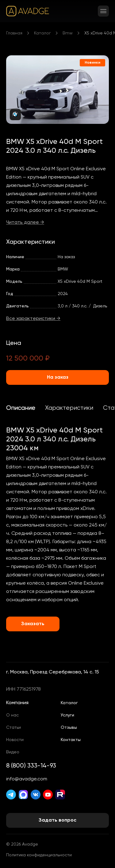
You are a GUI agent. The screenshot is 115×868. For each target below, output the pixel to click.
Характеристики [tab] (69, 408)
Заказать (33, 624)
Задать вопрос (57, 820)
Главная (14, 33)
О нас (12, 715)
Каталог (42, 33)
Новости (15, 740)
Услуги (67, 715)
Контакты (71, 740)
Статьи (13, 728)
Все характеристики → (33, 319)
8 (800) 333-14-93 (31, 766)
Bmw (68, 33)
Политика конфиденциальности (39, 855)
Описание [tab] (21, 408)
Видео (13, 752)
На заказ (58, 377)
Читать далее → (25, 223)
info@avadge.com (27, 779)
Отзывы (69, 728)
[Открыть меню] (103, 11)
